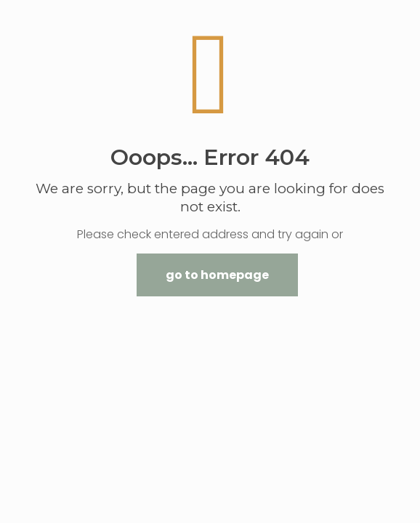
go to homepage (217, 275)
